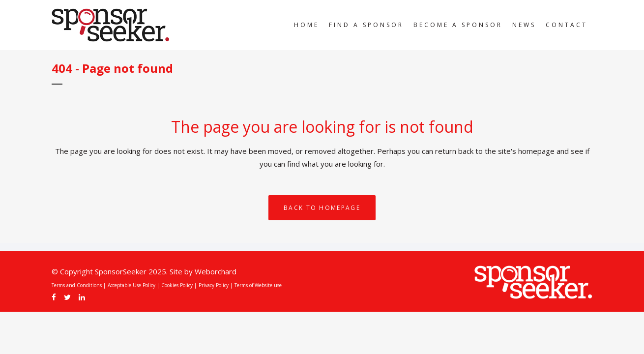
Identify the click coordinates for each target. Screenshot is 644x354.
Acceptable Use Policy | (133, 285)
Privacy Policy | (216, 285)
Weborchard (216, 271)
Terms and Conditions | (79, 285)
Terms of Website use (258, 285)
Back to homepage (322, 208)
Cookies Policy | (179, 285)
